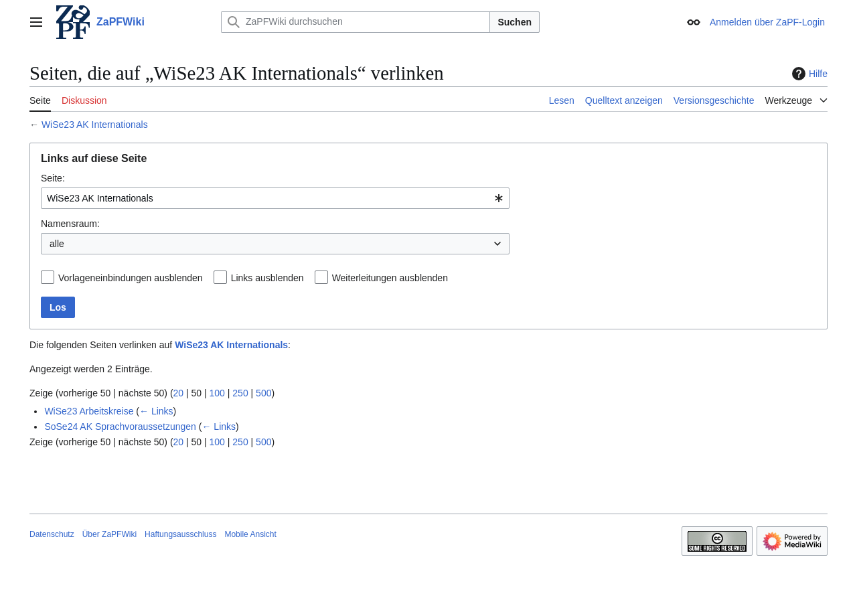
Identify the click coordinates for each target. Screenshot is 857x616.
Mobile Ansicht (250, 534)
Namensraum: (70, 224)
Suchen (515, 22)
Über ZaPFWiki (109, 534)
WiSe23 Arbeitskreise (89, 411)
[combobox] (275, 198)
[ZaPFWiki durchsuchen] (356, 22)
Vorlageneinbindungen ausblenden (131, 278)
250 (240, 393)
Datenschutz (52, 534)
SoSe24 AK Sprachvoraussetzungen (120, 427)
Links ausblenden (267, 278)
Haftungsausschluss (180, 534)
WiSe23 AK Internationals (95, 125)
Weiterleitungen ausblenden (390, 278)
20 (179, 393)
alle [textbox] (57, 244)
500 (263, 393)
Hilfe (808, 74)
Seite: (53, 178)
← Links (156, 411)
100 (217, 393)
